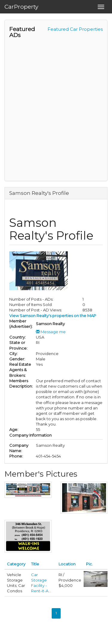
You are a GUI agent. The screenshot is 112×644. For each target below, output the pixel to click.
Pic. (89, 564)
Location (67, 564)
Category (16, 564)
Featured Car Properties (75, 29)
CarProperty (21, 7)
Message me (51, 332)
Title (35, 564)
